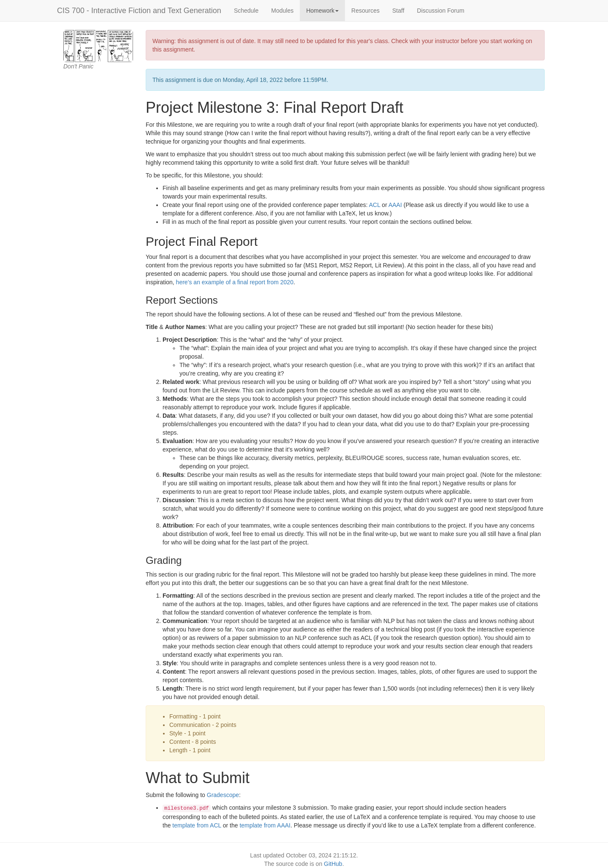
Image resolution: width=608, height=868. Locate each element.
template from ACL (197, 825)
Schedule (246, 11)
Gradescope (223, 795)
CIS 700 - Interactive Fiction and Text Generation (139, 11)
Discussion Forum (441, 11)
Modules (282, 11)
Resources (365, 11)
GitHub (333, 864)
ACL (375, 205)
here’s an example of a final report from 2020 (235, 282)
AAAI (395, 205)
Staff (398, 11)
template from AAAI (265, 825)
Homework (322, 11)
